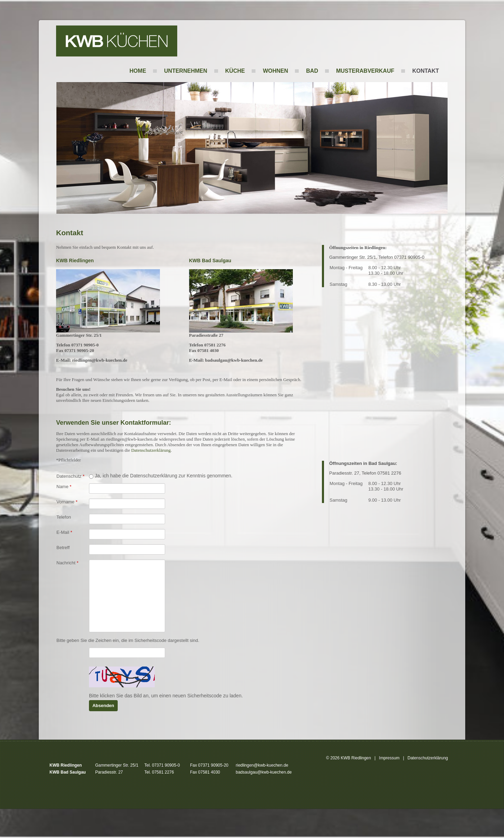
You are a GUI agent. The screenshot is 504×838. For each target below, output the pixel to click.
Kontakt (426, 71)
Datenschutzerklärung (151, 450)
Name (64, 487)
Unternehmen (186, 71)
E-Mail (64, 532)
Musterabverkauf (365, 71)
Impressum (389, 758)
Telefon (64, 517)
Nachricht (67, 563)
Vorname (67, 502)
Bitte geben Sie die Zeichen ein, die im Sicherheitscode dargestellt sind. (128, 640)
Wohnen (275, 71)
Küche (235, 71)
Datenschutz (70, 476)
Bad (312, 71)
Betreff (63, 548)
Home (138, 71)
